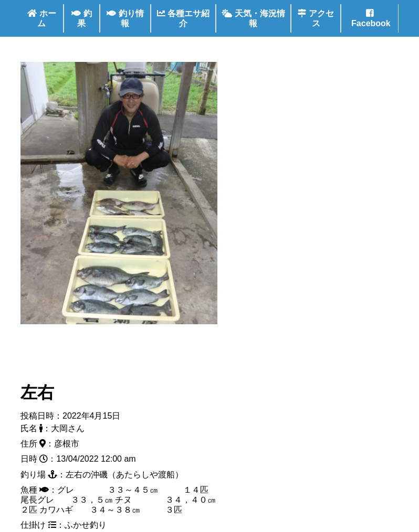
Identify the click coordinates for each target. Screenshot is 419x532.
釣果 (81, 18)
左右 (37, 392)
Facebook (370, 18)
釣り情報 (125, 18)
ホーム (41, 18)
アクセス (316, 18)
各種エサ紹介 (183, 18)
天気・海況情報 (253, 18)
